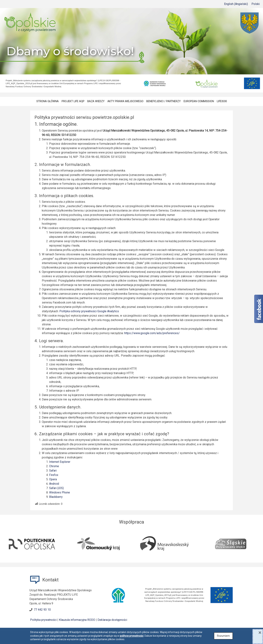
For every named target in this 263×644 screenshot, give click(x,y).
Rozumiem (223, 636)
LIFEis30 (222, 101)
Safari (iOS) (56, 488)
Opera (53, 479)
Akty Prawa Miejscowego (125, 101)
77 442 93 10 (42, 610)
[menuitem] (236, 4)
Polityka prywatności (43, 620)
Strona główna (47, 101)
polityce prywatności (132, 636)
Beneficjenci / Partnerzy (163, 101)
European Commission (199, 101)
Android (54, 484)
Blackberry (56, 497)
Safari (53, 471)
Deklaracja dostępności (112, 620)
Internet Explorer (60, 462)
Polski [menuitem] (256, 4)
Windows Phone (60, 492)
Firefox (54, 475)
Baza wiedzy (96, 101)
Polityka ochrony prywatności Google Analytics (89, 311)
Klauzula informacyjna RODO (77, 620)
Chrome (54, 466)
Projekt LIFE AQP (73, 101)
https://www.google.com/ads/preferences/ (152, 333)
